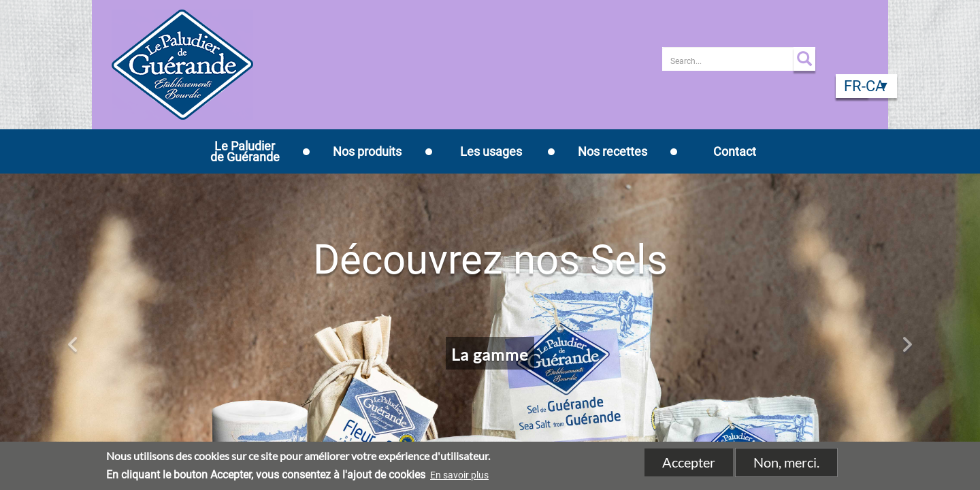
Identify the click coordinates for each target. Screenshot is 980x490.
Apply (804, 59)
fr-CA (864, 86)
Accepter (689, 463)
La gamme (490, 354)
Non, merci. (786, 463)
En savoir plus (459, 476)
